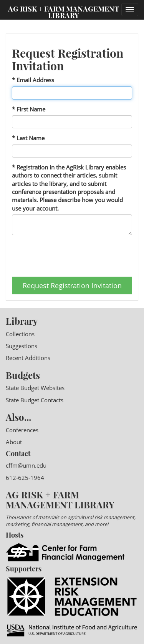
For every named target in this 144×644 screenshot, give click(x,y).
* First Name (29, 109)
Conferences (22, 430)
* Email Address (33, 80)
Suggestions (22, 346)
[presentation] (70, 256)
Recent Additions (28, 358)
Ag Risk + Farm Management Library (64, 12)
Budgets (23, 375)
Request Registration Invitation (72, 285)
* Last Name (28, 138)
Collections (20, 334)
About (14, 442)
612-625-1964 (25, 478)
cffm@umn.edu (26, 465)
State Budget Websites (35, 388)
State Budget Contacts (35, 400)
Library (22, 321)
